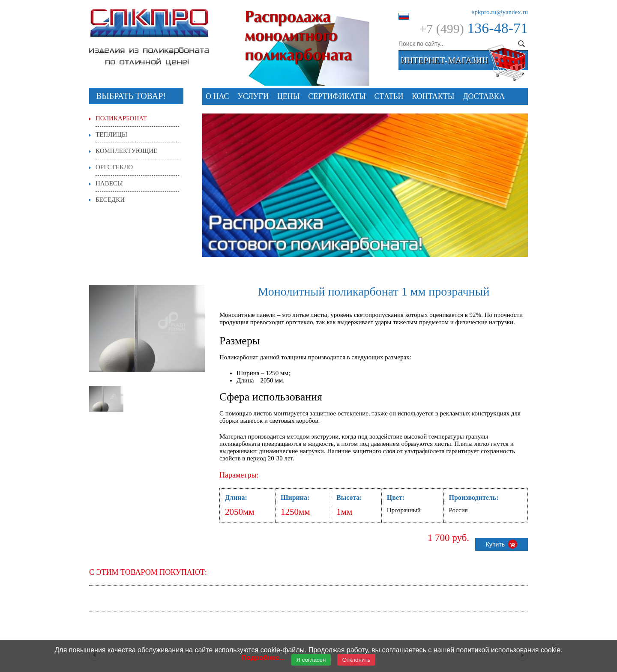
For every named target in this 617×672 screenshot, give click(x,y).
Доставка (484, 96)
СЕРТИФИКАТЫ (337, 96)
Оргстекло (114, 167)
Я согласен (311, 660)
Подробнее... (263, 658)
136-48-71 (497, 28)
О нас (217, 96)
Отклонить (356, 660)
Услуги (253, 96)
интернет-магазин (444, 60)
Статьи (389, 96)
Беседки (110, 200)
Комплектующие (126, 151)
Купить (502, 544)
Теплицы (111, 134)
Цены (289, 96)
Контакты (433, 96)
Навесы (109, 183)
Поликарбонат (121, 118)
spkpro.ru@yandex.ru (500, 12)
